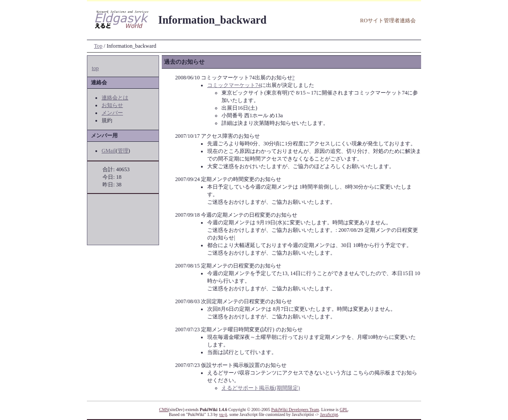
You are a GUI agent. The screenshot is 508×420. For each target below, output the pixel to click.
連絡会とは (115, 98)
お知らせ (112, 105)
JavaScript (329, 414)
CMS (164, 410)
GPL (344, 410)
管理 (123, 151)
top (95, 68)
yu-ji (223, 414)
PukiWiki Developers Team (295, 410)
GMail (109, 151)
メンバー (112, 113)
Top (98, 46)
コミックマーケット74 (234, 85)
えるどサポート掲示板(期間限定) (261, 388)
